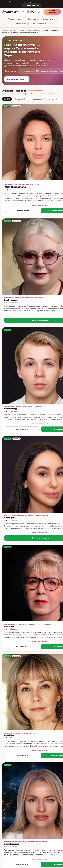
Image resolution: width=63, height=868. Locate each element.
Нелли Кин (9, 626)
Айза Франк (10, 518)
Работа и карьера (23, 24)
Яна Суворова (11, 300)
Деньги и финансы (40, 24)
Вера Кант (9, 735)
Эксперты (13, 31)
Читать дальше (11, 71)
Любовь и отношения (16, 19)
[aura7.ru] (31, 12)
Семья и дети (33, 19)
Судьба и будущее (48, 19)
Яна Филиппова (16, 187)
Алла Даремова (12, 844)
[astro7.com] (12, 12)
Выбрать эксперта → (17, 79)
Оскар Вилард (11, 409)
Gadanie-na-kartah (33, 31)
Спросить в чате (22, 211)
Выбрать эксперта (52, 12)
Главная (5, 31)
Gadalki (22, 31)
